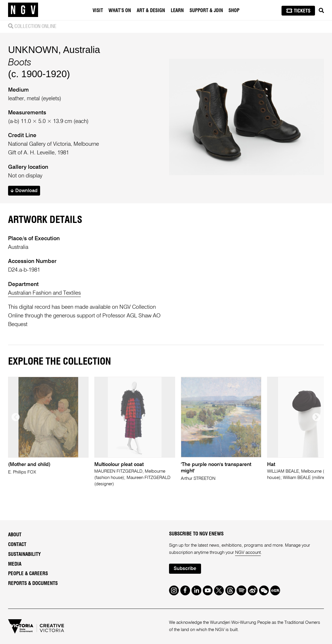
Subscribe (185, 569)
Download (24, 191)
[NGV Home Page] (23, 10)
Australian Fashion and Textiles (44, 293)
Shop (234, 11)
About (15, 535)
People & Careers (28, 574)
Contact (17, 544)
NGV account (248, 553)
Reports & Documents (33, 583)
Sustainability (24, 554)
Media (15, 564)
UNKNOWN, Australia (54, 50)
